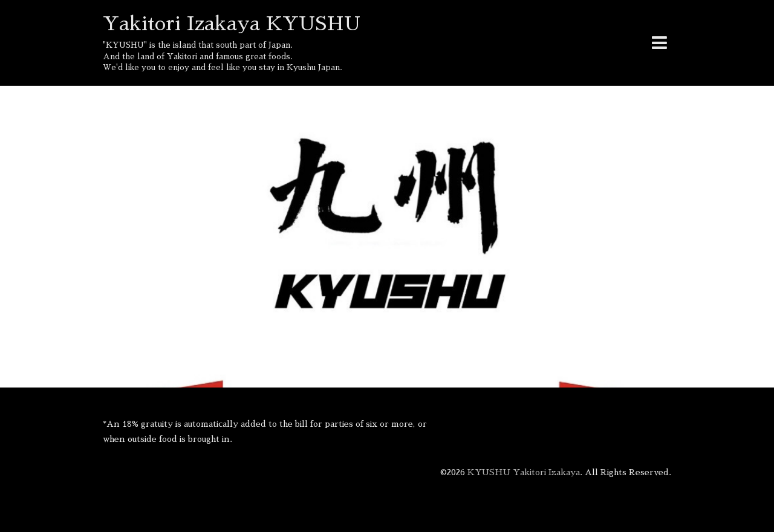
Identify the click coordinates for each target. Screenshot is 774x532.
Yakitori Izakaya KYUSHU (232, 24)
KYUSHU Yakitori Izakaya (524, 472)
